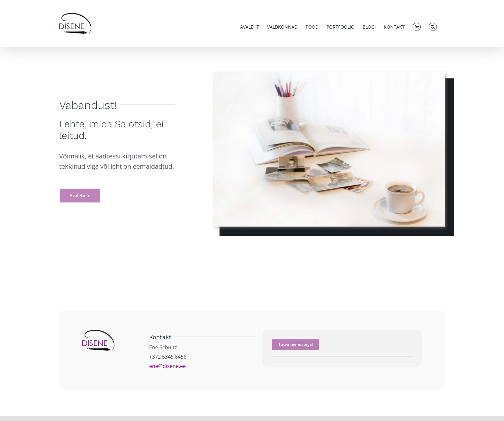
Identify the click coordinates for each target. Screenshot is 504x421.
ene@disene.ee (167, 366)
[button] (433, 27)
